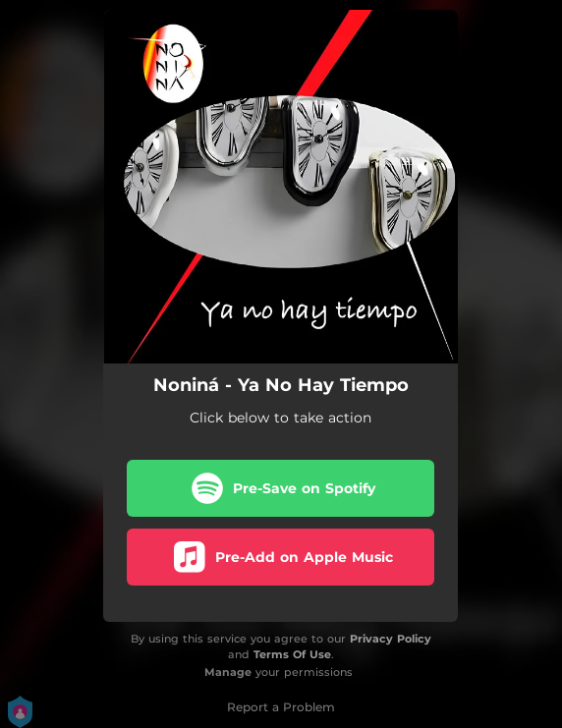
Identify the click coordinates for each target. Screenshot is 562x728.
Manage (228, 672)
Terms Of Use (292, 654)
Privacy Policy (391, 639)
